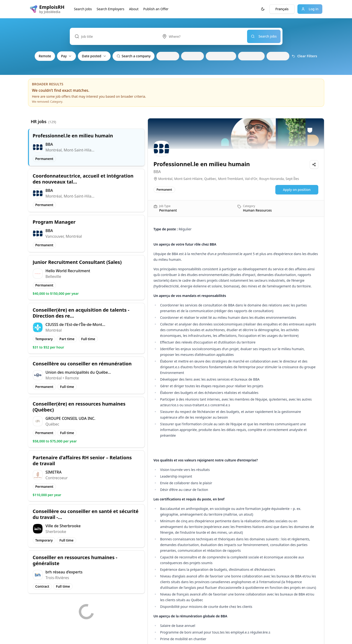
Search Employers (110, 9)
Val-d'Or (251, 179)
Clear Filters (304, 56)
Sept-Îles (292, 179)
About (134, 9)
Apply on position (297, 190)
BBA (157, 172)
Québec (210, 179)
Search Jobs (83, 9)
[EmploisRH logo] (47, 9)
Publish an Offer (156, 9)
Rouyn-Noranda (272, 179)
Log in (310, 9)
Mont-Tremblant (230, 179)
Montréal (165, 179)
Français (282, 9)
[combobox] (202, 36)
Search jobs (264, 36)
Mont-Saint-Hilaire (188, 179)
